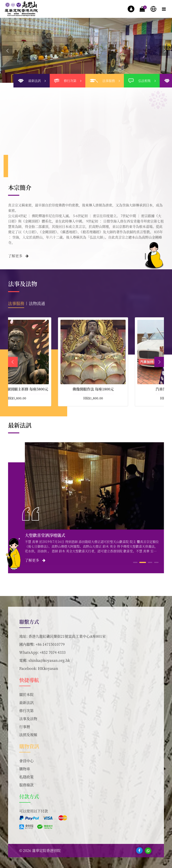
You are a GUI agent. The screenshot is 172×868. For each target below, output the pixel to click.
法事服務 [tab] (16, 303)
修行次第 (26, 711)
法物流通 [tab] (37, 303)
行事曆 (25, 727)
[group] (86, 50)
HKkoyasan (48, 668)
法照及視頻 (28, 735)
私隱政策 (26, 777)
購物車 (25, 769)
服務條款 (26, 785)
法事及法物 (28, 719)
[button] (165, 51)
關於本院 (26, 695)
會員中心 (26, 761)
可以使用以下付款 (34, 811)
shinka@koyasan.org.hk (49, 660)
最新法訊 (26, 703)
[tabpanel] (86, 362)
